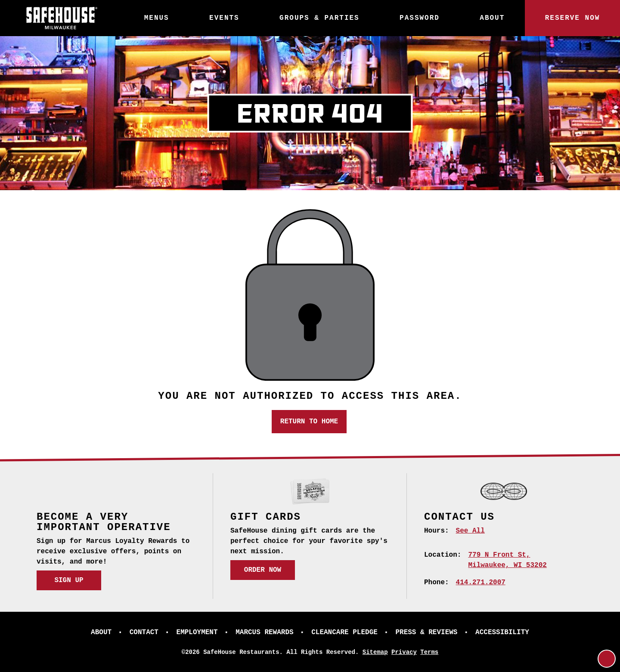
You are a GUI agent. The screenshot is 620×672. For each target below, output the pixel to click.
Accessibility (502, 632)
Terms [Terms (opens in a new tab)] (429, 652)
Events (224, 18)
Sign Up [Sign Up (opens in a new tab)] (69, 580)
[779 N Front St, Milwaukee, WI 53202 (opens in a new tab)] (507, 560)
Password (420, 18)
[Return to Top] (607, 659)
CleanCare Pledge (344, 632)
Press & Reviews (426, 632)
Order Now (263, 570)
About (492, 18)
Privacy (404, 652)
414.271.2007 (481, 583)
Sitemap (375, 652)
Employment (197, 632)
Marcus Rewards (264, 632)
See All (470, 531)
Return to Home (309, 422)
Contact (144, 632)
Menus (157, 18)
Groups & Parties (319, 18)
